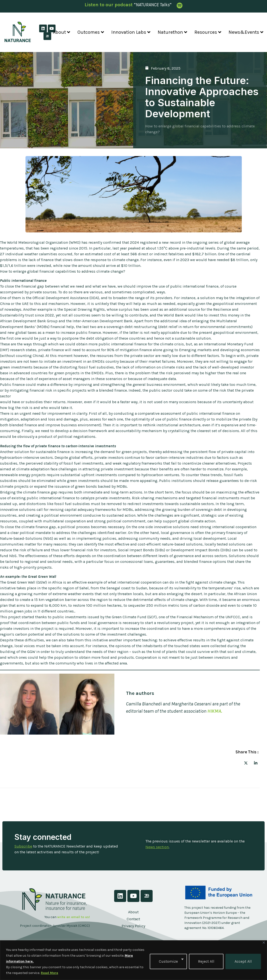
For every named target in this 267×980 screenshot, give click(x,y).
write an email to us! (74, 917)
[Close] (264, 943)
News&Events (246, 32)
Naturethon (172, 32)
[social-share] (246, 763)
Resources (208, 32)
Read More (50, 973)
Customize (168, 961)
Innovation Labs (131, 32)
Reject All (206, 961)
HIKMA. (215, 711)
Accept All (243, 961)
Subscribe (23, 846)
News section (157, 847)
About (62, 32)
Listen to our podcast (109, 5)
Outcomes (91, 32)
